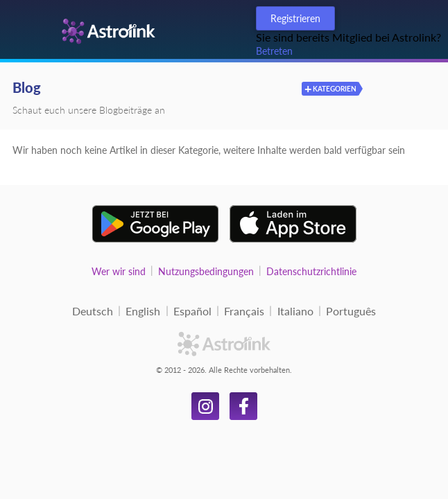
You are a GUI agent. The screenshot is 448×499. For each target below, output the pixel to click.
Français (244, 311)
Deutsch (93, 311)
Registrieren (295, 18)
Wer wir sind (119, 271)
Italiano (295, 311)
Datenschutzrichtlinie (311, 271)
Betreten (274, 51)
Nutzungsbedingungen (206, 271)
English (143, 311)
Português (351, 311)
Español (192, 311)
